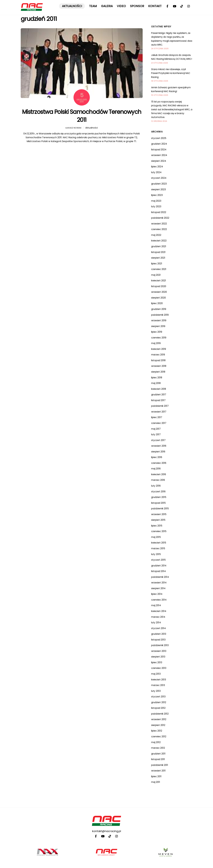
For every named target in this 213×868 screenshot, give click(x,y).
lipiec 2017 (157, 417)
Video (121, 6)
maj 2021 (156, 275)
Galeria (107, 6)
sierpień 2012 (158, 725)
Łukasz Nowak (74, 128)
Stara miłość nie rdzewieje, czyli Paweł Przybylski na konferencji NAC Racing (171, 73)
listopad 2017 (158, 400)
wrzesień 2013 (159, 651)
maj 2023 (156, 201)
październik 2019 (160, 315)
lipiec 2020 (157, 303)
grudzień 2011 (158, 754)
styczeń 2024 (159, 178)
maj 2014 (156, 605)
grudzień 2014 (159, 566)
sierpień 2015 (158, 520)
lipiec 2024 (157, 167)
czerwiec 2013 (159, 668)
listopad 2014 (158, 571)
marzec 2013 (158, 685)
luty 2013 (156, 691)
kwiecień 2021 (159, 281)
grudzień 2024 (159, 144)
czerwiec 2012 (159, 736)
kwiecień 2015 (159, 543)
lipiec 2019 (157, 332)
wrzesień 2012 (159, 719)
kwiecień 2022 (159, 241)
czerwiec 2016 (159, 463)
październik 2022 (160, 218)
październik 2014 (160, 577)
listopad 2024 (159, 150)
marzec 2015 (158, 548)
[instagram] (189, 6)
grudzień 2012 (159, 702)
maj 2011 (156, 782)
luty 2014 (156, 623)
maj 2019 (156, 343)
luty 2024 (156, 172)
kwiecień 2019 (159, 349)
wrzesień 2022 (159, 224)
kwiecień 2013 (159, 680)
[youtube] (175, 6)
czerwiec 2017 (159, 423)
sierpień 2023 (158, 189)
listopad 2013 (158, 640)
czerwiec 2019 (159, 338)
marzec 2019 (158, 355)
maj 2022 (156, 235)
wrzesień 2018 (159, 366)
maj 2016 (156, 469)
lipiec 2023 (157, 195)
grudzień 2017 (159, 395)
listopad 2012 (158, 708)
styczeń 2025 (159, 138)
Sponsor (137, 6)
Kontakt (155, 6)
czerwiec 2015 (159, 531)
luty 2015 (156, 554)
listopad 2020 (159, 286)
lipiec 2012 (157, 731)
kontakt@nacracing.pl (107, 831)
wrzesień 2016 (159, 446)
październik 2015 (160, 509)
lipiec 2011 (156, 776)
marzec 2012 (158, 748)
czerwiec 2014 (159, 600)
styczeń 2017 (158, 440)
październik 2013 (160, 645)
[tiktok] (182, 6)
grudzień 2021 (159, 246)
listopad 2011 (158, 759)
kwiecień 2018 (159, 389)
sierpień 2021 (158, 258)
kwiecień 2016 (159, 474)
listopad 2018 (158, 360)
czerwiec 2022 (159, 229)
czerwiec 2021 (159, 269)
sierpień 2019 (158, 326)
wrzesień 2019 (159, 320)
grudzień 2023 (159, 184)
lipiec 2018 (157, 378)
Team (93, 6)
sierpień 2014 (158, 588)
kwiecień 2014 (159, 611)
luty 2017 (156, 434)
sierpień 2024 (159, 161)
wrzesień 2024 (159, 155)
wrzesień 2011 (158, 771)
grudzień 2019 (159, 309)
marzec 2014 (158, 617)
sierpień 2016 (158, 452)
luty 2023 (156, 206)
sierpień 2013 (158, 657)
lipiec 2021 (157, 264)
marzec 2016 (158, 480)
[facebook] (167, 6)
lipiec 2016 (157, 457)
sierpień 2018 (158, 372)
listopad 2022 (159, 212)
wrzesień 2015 (159, 514)
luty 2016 (156, 486)
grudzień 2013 (159, 634)
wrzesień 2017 (159, 412)
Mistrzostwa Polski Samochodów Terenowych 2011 (82, 116)
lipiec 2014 (157, 594)
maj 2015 (156, 537)
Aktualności (72, 6)
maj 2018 (156, 383)
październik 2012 (160, 714)
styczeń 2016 (158, 492)
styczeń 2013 (158, 697)
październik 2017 (160, 406)
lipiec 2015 (157, 526)
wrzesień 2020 (159, 292)
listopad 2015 (158, 503)
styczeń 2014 (158, 628)
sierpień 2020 (158, 298)
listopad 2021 (158, 252)
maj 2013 (156, 674)
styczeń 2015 (158, 560)
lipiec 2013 (157, 662)
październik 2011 (160, 765)
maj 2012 (156, 742)
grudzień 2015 (159, 497)
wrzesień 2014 (159, 583)
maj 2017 (156, 429)
